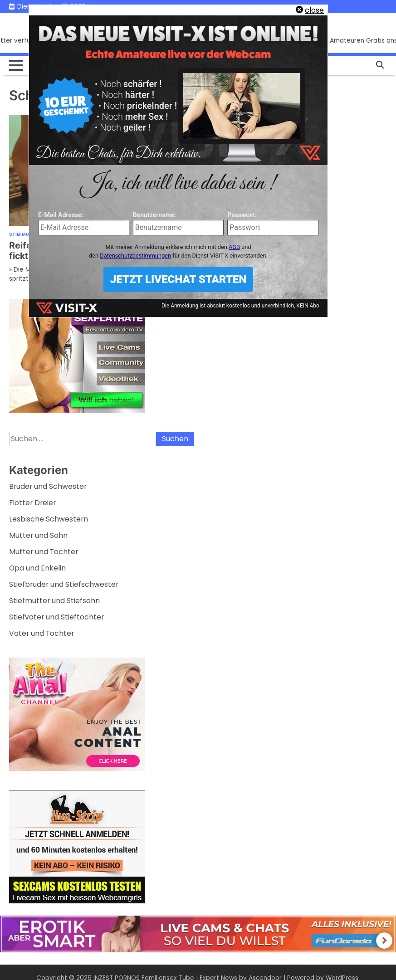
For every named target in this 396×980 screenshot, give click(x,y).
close (314, 10)
